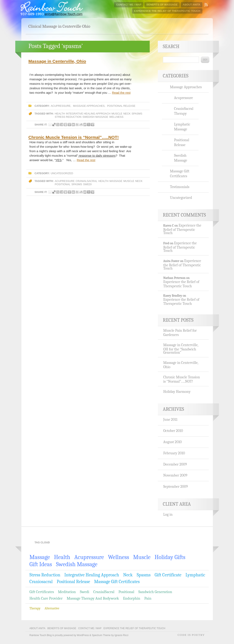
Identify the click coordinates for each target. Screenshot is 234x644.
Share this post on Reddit (81, 124)
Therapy (35, 608)
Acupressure (61, 106)
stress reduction (68, 117)
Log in (168, 514)
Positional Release (121, 106)
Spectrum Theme (101, 635)
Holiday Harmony (177, 392)
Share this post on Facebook (62, 124)
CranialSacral (86, 181)
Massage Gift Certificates (180, 174)
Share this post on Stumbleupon (85, 124)
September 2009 (176, 487)
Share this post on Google (69, 124)
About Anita (192, 5)
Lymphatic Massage (182, 127)
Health (60, 114)
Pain (148, 598)
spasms (137, 114)
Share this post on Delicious (54, 124)
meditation (67, 592)
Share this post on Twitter (77, 124)
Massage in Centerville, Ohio (57, 61)
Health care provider (46, 598)
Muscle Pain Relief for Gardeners (180, 333)
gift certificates (42, 592)
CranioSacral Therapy (184, 111)
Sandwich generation (155, 592)
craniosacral (41, 582)
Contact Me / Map (129, 5)
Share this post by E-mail (50, 124)
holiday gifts (170, 557)
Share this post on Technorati (93, 124)
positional (63, 184)
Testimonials (180, 187)
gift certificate (168, 575)
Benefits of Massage (162, 5)
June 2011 (170, 419)
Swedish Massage (95, 117)
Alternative (52, 608)
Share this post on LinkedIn (73, 124)
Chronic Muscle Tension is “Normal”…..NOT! (74, 137)
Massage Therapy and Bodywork (93, 598)
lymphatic (195, 575)
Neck (127, 114)
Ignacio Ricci (121, 635)
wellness (116, 117)
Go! (205, 60)
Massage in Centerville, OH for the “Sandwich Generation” (181, 349)
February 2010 (174, 453)
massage (116, 181)
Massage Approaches (89, 106)
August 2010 (173, 442)
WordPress (83, 635)
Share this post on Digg (58, 124)
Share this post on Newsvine (89, 124)
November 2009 (175, 475)
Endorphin (132, 598)
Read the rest (121, 93)
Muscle (117, 114)
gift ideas (41, 564)
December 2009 (175, 464)
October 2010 (173, 431)
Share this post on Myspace (66, 124)
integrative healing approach (88, 114)
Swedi (87, 184)
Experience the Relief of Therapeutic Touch (167, 11)
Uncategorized (62, 173)
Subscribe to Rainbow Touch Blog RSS (206, 5)
